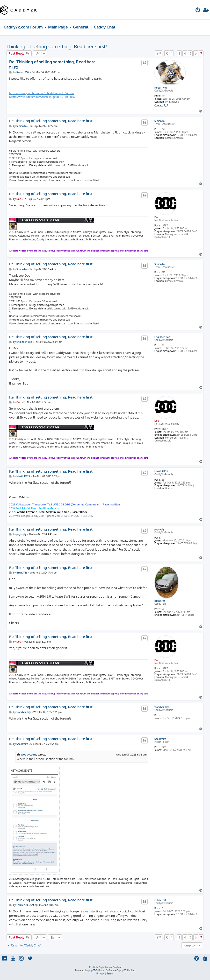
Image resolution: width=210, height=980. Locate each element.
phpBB (92, 970)
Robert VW (161, 88)
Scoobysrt (160, 739)
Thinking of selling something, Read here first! (57, 46)
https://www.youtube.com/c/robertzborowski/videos (41, 93)
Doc (157, 217)
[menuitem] (198, 10)
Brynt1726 (160, 601)
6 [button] (196, 53)
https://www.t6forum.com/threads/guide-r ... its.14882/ (43, 97)
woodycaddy (162, 707)
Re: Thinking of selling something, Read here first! (52, 64)
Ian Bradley (115, 967)
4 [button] (185, 53)
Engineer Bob (162, 337)
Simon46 (159, 121)
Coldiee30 (160, 900)
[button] (159, 53)
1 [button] (172, 53)
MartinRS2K (161, 471)
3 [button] (179, 53)
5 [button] (190, 53)
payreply (159, 529)
